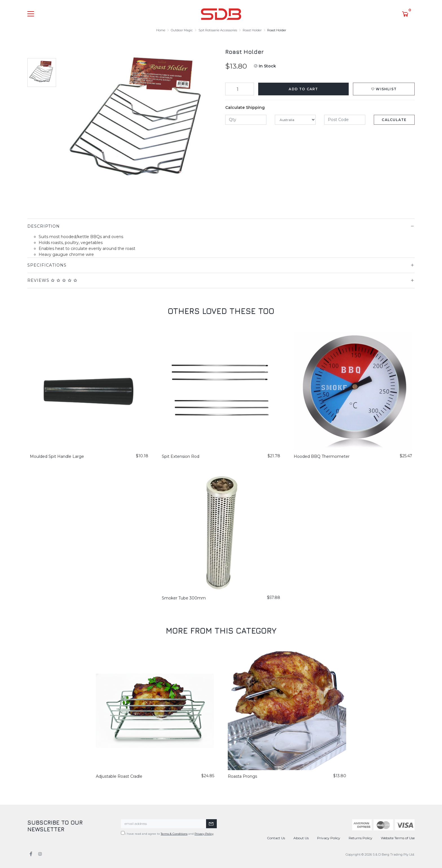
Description (44, 226)
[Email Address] (164, 824)
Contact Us (276, 838)
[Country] (295, 120)
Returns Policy (361, 838)
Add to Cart (303, 89)
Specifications (47, 265)
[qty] (246, 120)
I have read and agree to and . (167, 833)
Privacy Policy (204, 834)
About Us (301, 838)
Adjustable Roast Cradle (119, 776)
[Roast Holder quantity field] (240, 89)
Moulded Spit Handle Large (57, 456)
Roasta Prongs (242, 776)
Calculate (394, 120)
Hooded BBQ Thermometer (322, 456)
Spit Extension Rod (181, 456)
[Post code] (345, 120)
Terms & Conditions (174, 834)
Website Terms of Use (398, 838)
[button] (384, 89)
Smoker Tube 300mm (184, 598)
